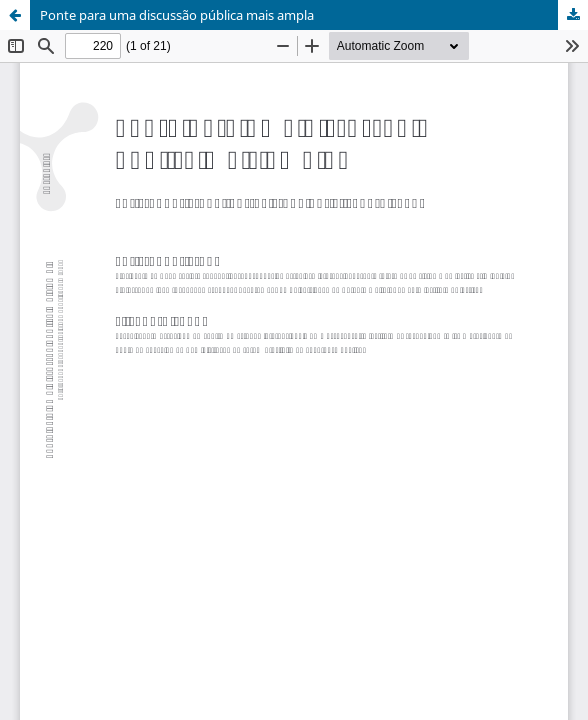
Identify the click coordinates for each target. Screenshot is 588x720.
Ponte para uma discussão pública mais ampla (177, 15)
